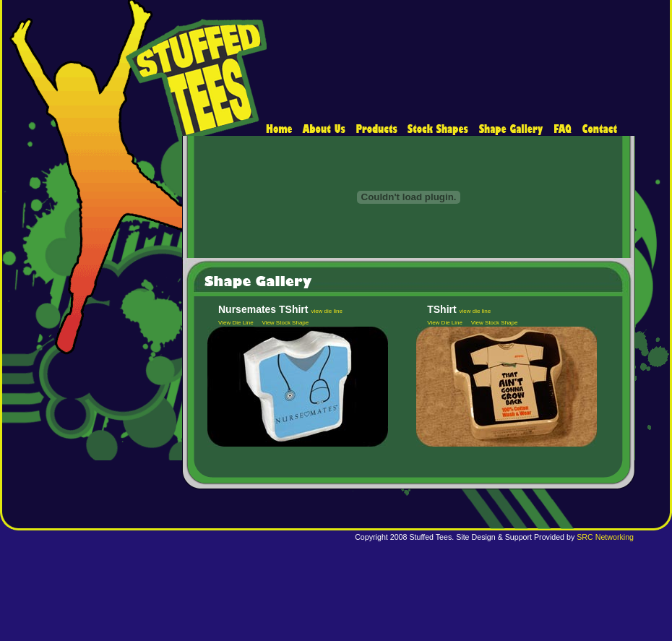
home (282, 130)
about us (324, 130)
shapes (438, 130)
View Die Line (236, 323)
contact (598, 130)
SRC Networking (605, 537)
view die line (327, 311)
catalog (511, 130)
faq (563, 130)
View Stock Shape (285, 323)
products (376, 130)
